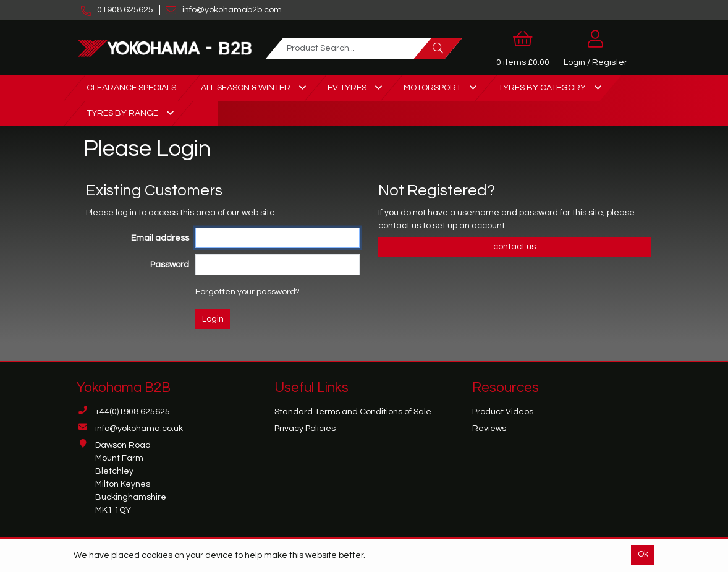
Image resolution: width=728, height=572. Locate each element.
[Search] (438, 48)
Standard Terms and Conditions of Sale (353, 412)
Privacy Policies (305, 429)
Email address (160, 238)
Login (213, 319)
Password (170, 265)
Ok (643, 554)
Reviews (489, 429)
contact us (400, 226)
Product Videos (503, 412)
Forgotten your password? (248, 292)
